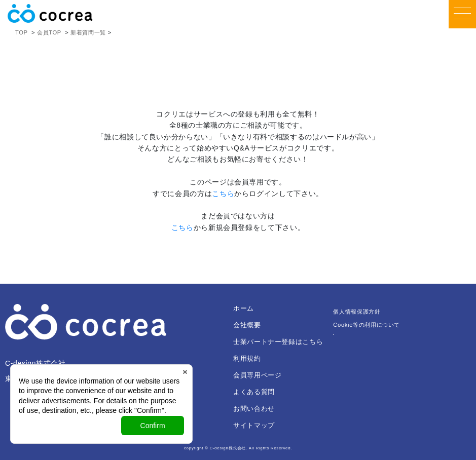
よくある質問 (254, 392)
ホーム (244, 308)
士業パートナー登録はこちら (278, 342)
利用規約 (247, 358)
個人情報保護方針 (357, 312)
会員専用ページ (257, 375)
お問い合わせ (254, 409)
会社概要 (247, 325)
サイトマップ (254, 425)
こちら (223, 194)
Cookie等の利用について (367, 325)
